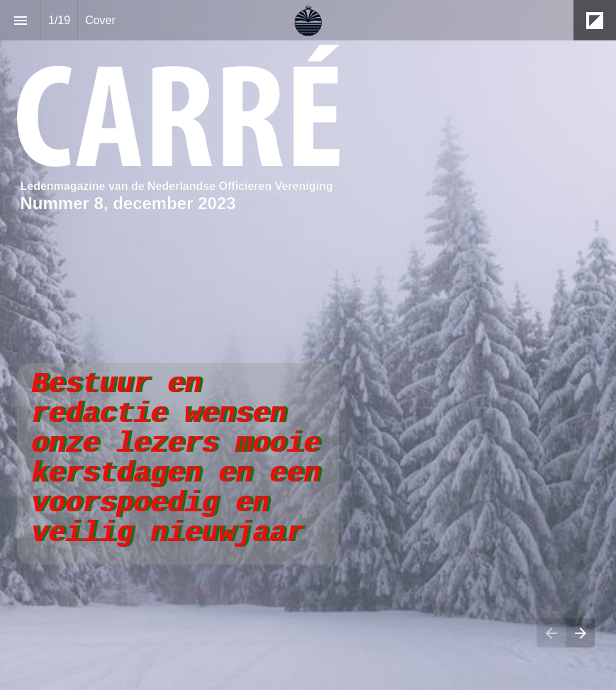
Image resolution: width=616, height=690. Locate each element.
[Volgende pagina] (580, 633)
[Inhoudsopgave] (20, 20)
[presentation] (308, 345)
